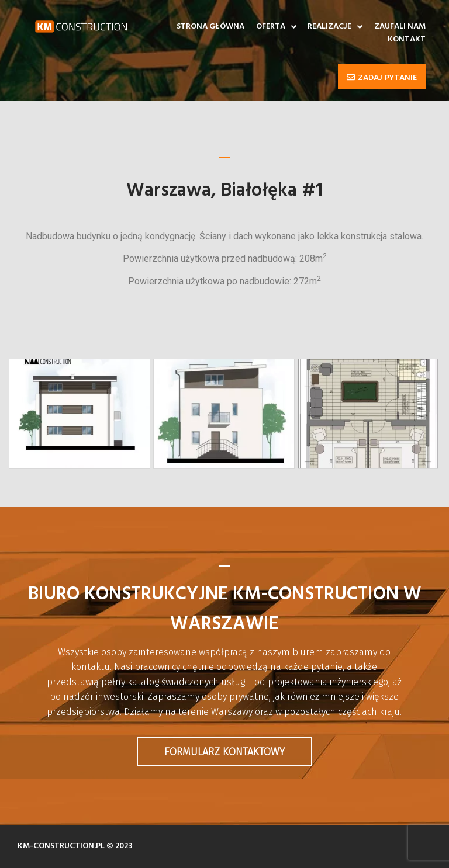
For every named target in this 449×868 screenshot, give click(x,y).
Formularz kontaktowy (224, 752)
